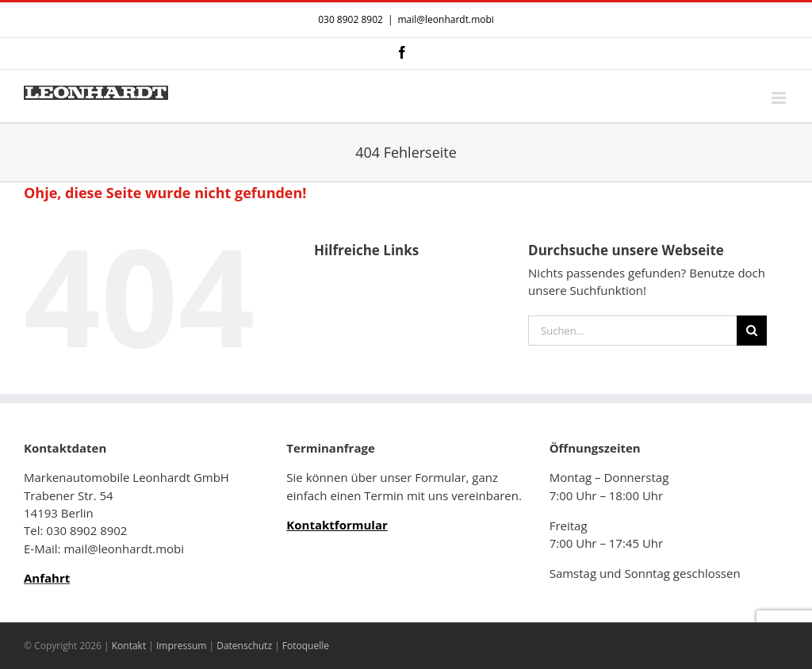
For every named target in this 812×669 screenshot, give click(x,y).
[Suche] (752, 331)
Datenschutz (244, 646)
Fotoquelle (306, 646)
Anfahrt (47, 578)
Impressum (181, 646)
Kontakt (129, 646)
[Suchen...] (632, 331)
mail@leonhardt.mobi (445, 19)
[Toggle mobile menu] (780, 98)
